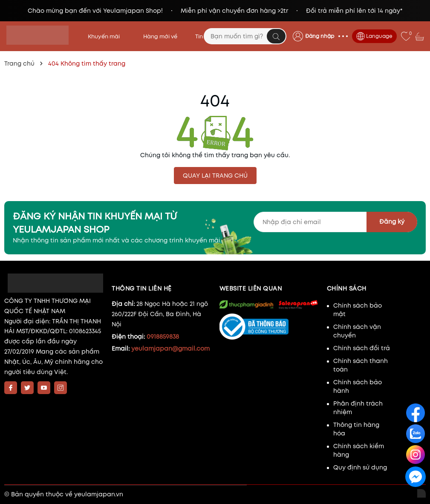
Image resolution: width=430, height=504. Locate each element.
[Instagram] (61, 388)
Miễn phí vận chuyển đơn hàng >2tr (234, 11)
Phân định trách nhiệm (358, 408)
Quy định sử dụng (360, 467)
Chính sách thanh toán (361, 365)
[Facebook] (11, 388)
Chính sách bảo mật (358, 310)
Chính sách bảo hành (358, 386)
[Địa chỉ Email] (335, 222)
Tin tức (204, 36)
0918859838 (163, 337)
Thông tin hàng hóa (356, 429)
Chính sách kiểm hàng (359, 450)
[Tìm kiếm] (276, 36)
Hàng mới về (160, 36)
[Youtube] (44, 388)
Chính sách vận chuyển (357, 331)
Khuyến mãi (107, 36)
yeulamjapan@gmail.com (170, 348)
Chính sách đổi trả (362, 348)
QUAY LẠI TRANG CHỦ (215, 176)
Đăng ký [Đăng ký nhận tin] (392, 222)
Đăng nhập (320, 36)
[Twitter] (27, 388)
